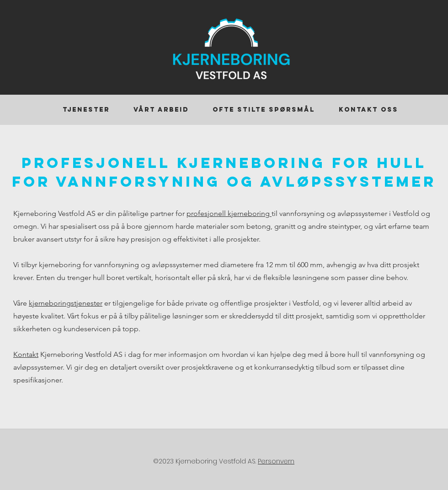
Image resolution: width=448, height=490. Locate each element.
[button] (86, 110)
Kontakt (26, 354)
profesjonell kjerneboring (229, 213)
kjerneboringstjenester (66, 303)
